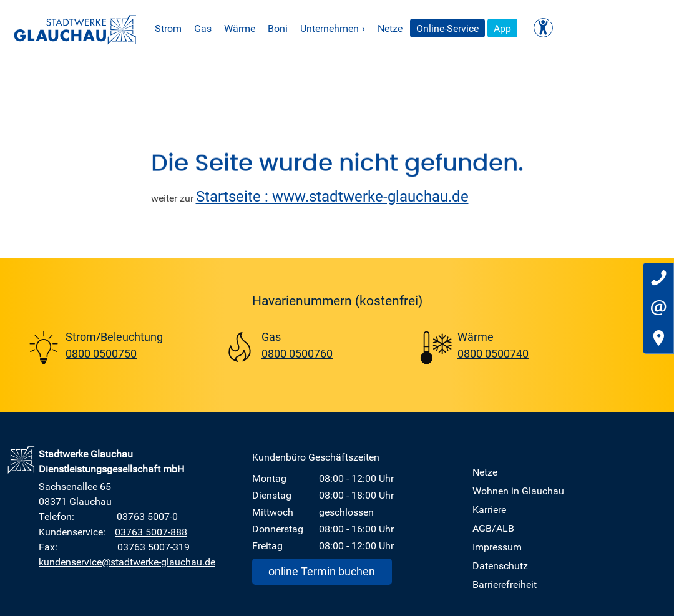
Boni (321, 28)
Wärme (283, 28)
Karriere (489, 509)
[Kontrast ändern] (587, 28)
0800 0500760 (297, 353)
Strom (212, 28)
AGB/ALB (493, 528)
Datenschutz (500, 565)
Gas (247, 28)
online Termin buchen (322, 571)
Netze (434, 28)
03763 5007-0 (147, 516)
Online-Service (491, 28)
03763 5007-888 (151, 532)
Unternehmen (376, 28)
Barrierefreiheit (505, 584)
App (546, 28)
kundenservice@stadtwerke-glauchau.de (127, 562)
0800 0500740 (493, 353)
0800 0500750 (101, 353)
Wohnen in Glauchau (518, 491)
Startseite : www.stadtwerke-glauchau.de (332, 196)
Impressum (497, 547)
